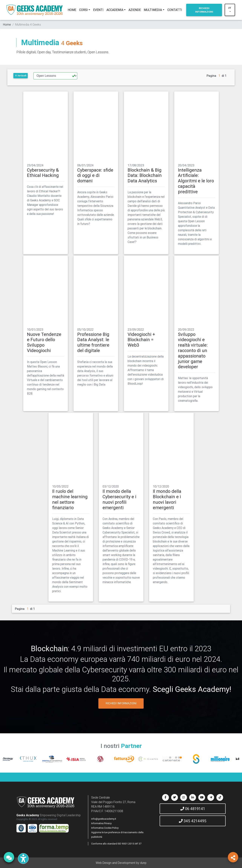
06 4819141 (193, 809)
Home (7, 24)
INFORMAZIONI (204, 10)
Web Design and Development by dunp (121, 863)
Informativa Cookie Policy (105, 828)
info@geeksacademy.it (104, 819)
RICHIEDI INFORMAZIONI (121, 703)
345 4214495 (193, 821)
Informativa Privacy (101, 823)
